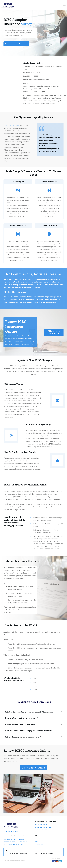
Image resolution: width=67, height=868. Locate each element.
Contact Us (12, 832)
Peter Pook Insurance (11, 125)
